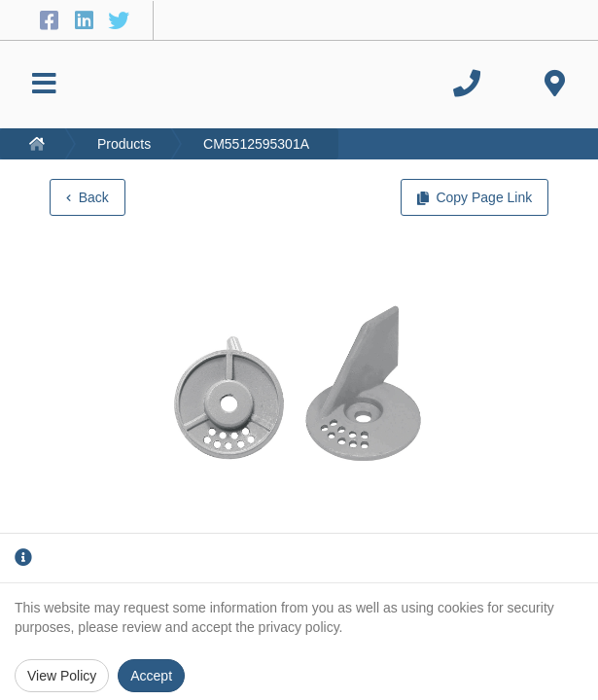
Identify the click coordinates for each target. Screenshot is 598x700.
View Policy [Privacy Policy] (62, 676)
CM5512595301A (256, 144)
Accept (151, 676)
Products (124, 144)
